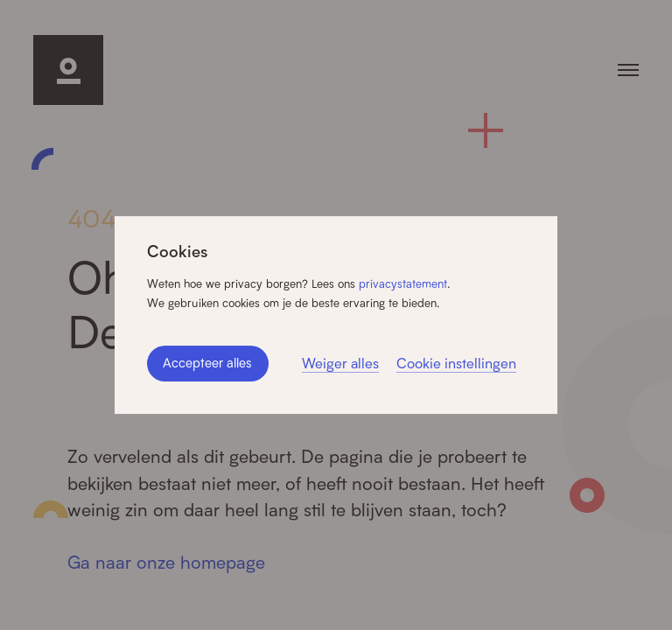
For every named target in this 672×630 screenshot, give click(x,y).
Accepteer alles (207, 363)
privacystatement (403, 283)
